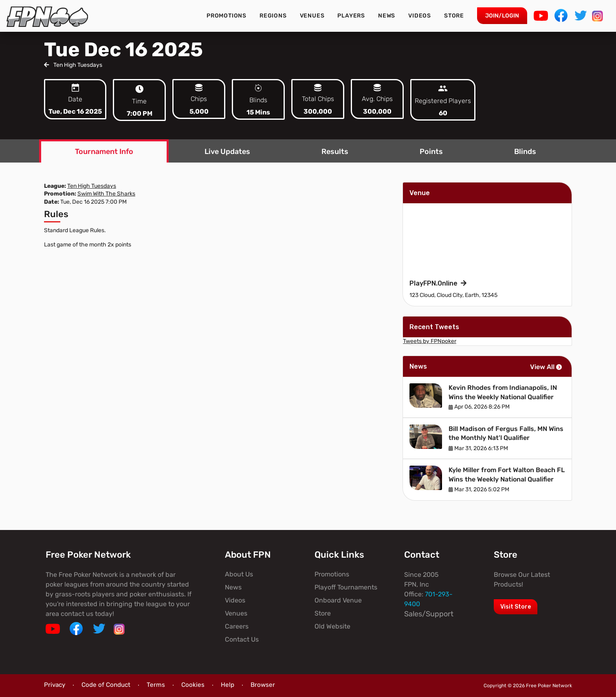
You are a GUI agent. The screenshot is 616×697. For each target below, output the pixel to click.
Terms (156, 685)
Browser (263, 685)
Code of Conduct (106, 685)
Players (351, 16)
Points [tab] (431, 152)
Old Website (332, 626)
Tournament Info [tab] (104, 152)
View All (546, 367)
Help (228, 685)
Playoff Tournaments (346, 587)
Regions (273, 16)
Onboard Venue (338, 600)
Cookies (193, 685)
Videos (420, 16)
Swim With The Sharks (106, 194)
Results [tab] (335, 152)
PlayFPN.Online (438, 283)
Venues (312, 16)
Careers (237, 626)
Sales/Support (429, 614)
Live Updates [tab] (227, 152)
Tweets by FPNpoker (430, 341)
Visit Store (516, 607)
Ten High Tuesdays (73, 65)
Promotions (227, 16)
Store (454, 16)
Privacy (55, 685)
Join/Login (502, 16)
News (387, 16)
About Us (239, 574)
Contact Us (242, 639)
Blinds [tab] (525, 152)
